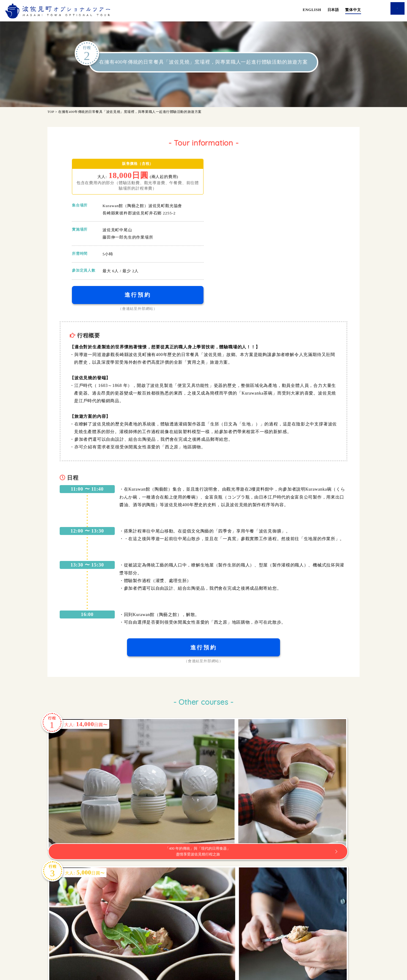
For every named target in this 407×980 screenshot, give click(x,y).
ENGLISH (312, 10)
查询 (386, 10)
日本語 (333, 10)
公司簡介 (216, 947)
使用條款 (191, 947)
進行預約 (138, 297)
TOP (51, 112)
